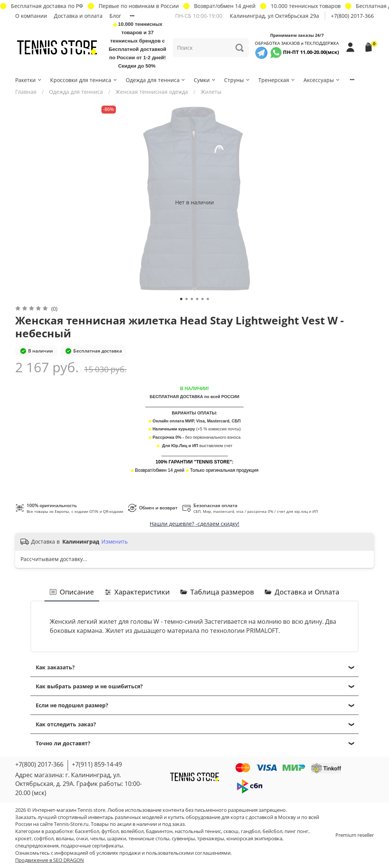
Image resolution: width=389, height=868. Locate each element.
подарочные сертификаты (92, 846)
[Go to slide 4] (197, 299)
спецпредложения (37, 846)
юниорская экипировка (254, 839)
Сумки (205, 80)
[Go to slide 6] (208, 299)
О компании (31, 16)
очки (82, 839)
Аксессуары (322, 80)
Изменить (115, 542)
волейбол (132, 831)
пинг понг (296, 831)
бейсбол (272, 831)
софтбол (44, 839)
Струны (237, 80)
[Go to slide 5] (202, 299)
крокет (23, 839)
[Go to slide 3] (192, 299)
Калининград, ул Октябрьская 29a (274, 16)
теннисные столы (149, 839)
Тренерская (277, 80)
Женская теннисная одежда (152, 92)
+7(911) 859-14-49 (97, 764)
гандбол (251, 831)
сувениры (183, 839)
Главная (26, 92)
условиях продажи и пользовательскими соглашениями (164, 853)
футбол (110, 831)
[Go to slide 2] (187, 299)
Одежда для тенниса (156, 80)
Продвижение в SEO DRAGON (50, 860)
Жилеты (211, 92)
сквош (231, 831)
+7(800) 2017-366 (352, 16)
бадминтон (159, 831)
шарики (117, 839)
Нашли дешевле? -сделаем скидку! (194, 524)
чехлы (97, 839)
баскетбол (87, 831)
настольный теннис (198, 831)
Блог (115, 16)
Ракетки (29, 80)
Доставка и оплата (78, 16)
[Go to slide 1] (181, 299)
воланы (65, 839)
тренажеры (211, 839)
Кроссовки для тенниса (84, 80)
